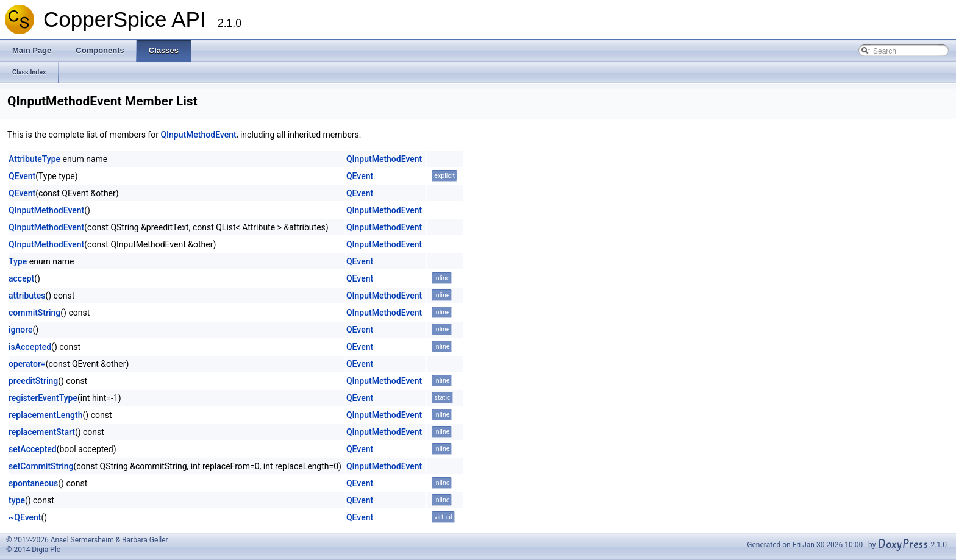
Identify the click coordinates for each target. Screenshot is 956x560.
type (17, 500)
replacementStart (42, 432)
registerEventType (43, 398)
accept (21, 278)
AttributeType (34, 159)
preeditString (33, 381)
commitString (34, 313)
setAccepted (33, 449)
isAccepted (30, 347)
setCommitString (41, 466)
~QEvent (25, 517)
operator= (27, 364)
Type (18, 261)
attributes (27, 296)
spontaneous (33, 483)
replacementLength (46, 415)
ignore (21, 330)
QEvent (22, 176)
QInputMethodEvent (198, 135)
